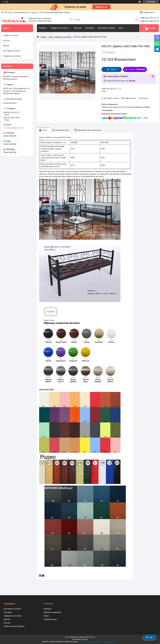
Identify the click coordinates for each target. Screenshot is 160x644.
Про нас (78, 28)
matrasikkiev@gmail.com (13, 128)
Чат (149, 637)
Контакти (90, 28)
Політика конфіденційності (108, 642)
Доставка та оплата (12, 51)
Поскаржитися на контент (88, 642)
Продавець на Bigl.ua (80, 639)
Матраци (48, 609)
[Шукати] (71, 20)
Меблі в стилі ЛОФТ (63, 37)
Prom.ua (92, 637)
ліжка (64, 142)
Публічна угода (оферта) (14, 626)
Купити (114, 69)
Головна (43, 28)
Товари (43, 37)
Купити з (137, 69)
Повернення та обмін (12, 56)
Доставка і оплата (106, 28)
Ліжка (51, 37)
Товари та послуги (59, 28)
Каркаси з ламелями (52, 612)
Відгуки (6, 46)
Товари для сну (50, 619)
